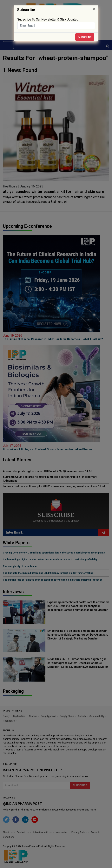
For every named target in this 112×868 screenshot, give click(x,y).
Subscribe (85, 37)
